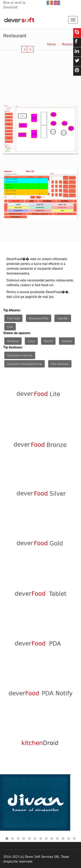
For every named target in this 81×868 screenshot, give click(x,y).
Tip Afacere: (12, 310)
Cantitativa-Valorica (20, 355)
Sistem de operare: (17, 333)
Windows (13, 341)
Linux (31, 341)
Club (10, 327)
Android (67, 341)
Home (51, 44)
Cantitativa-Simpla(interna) (25, 364)
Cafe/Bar (63, 318)
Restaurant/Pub (39, 318)
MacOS (48, 341)
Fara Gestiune (60, 364)
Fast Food (13, 318)
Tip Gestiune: (13, 347)
